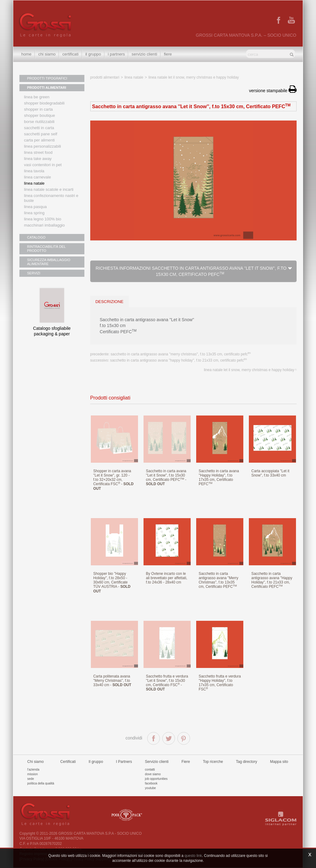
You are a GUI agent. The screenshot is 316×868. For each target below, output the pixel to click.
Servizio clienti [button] (144, 54)
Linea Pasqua (35, 207)
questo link (193, 856)
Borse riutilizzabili (39, 122)
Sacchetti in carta (39, 128)
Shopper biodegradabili (44, 103)
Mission (33, 774)
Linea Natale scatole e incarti (49, 189)
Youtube (151, 788)
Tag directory (247, 762)
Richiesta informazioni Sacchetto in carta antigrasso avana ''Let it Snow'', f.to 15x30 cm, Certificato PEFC (194, 271)
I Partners (116, 54)
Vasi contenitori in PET (43, 165)
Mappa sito (279, 762)
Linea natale (34, 183)
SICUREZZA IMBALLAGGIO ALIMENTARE (49, 262)
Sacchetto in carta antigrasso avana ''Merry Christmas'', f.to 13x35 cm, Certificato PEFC (181, 354)
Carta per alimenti (39, 140)
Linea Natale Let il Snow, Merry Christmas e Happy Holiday (194, 77)
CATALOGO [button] (36, 237)
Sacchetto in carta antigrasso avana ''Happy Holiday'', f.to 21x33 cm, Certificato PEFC (179, 360)
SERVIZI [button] (34, 273)
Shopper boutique (39, 115)
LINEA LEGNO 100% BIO (43, 219)
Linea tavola (34, 171)
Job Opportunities (156, 779)
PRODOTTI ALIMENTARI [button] (47, 88)
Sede (31, 779)
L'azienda (33, 770)
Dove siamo (153, 774)
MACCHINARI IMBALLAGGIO (44, 225)
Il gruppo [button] (93, 54)
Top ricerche (213, 762)
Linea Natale (134, 77)
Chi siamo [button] (47, 54)
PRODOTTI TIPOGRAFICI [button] (47, 78)
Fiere (168, 54)
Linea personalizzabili (43, 146)
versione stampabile (273, 91)
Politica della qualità (41, 783)
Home (26, 54)
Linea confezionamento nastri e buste (51, 198)
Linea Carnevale (37, 177)
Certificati (70, 54)
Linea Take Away (38, 159)
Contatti (150, 770)
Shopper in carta (38, 109)
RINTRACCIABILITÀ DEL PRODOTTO (46, 249)
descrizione (109, 302)
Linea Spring (34, 213)
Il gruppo (96, 762)
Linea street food (38, 152)
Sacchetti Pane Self (41, 134)
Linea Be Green (37, 97)
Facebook (151, 783)
